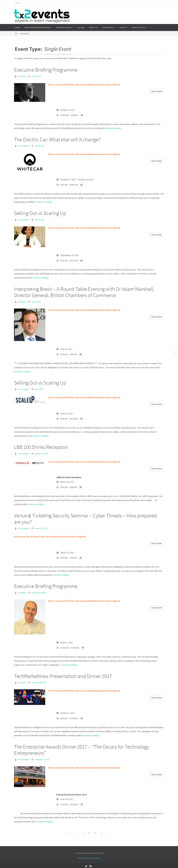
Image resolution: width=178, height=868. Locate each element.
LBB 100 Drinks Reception (41, 446)
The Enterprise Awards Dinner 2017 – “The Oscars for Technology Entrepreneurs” (81, 749)
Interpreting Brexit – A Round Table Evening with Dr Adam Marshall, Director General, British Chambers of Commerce (84, 292)
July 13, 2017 (41, 219)
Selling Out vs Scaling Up (40, 213)
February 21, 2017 (43, 453)
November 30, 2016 (40, 681)
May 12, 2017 (38, 301)
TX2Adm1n (22, 76)
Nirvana (89, 857)
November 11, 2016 (43, 758)
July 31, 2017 (38, 76)
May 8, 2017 (40, 389)
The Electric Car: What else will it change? (57, 139)
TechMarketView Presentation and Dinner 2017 (63, 675)
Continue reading (113, 128)
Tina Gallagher (24, 146)
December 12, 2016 (40, 592)
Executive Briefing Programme (46, 70)
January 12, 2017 (42, 527)
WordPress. (97, 857)
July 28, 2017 (41, 146)
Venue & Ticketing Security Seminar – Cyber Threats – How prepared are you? (85, 518)
